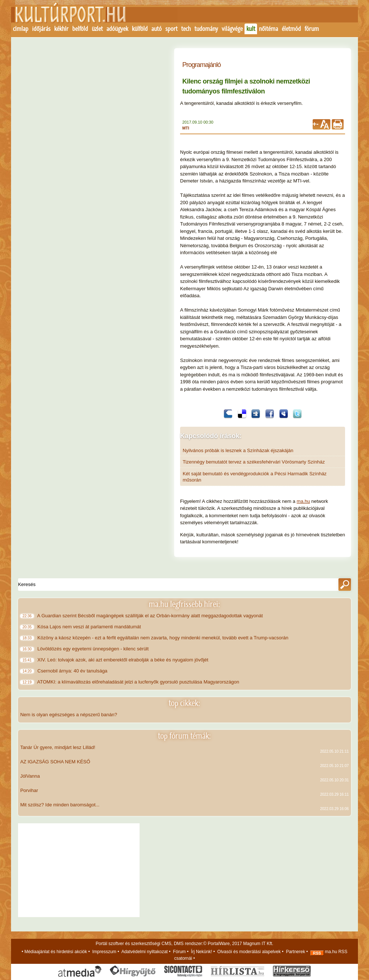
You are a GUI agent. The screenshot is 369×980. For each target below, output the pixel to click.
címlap (21, 29)
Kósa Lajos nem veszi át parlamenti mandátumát (90, 627)
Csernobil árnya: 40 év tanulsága (73, 671)
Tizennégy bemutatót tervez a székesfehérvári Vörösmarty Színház (254, 462)
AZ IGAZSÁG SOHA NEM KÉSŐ (55, 762)
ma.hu (303, 501)
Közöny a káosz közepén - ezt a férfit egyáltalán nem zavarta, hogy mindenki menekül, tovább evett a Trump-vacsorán (164, 638)
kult (251, 29)
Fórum (180, 952)
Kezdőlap (66, 17)
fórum (312, 29)
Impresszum (104, 952)
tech (186, 29)
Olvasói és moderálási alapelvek (249, 952)
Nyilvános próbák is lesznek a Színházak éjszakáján (238, 450)
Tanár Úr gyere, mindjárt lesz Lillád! (58, 747)
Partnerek (295, 952)
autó (157, 29)
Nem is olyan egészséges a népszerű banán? (69, 715)
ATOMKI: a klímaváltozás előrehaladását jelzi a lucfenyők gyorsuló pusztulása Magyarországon (139, 682)
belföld (80, 29)
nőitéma (268, 29)
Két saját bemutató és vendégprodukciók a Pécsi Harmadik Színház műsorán (255, 477)
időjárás (41, 29)
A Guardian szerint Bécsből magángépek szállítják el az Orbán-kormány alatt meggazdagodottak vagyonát (151, 616)
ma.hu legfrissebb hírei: (184, 604)
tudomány (206, 29)
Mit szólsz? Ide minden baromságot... (60, 805)
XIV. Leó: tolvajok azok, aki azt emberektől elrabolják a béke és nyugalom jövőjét (124, 660)
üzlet (97, 29)
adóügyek (117, 29)
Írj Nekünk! (202, 952)
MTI (186, 128)
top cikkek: (184, 703)
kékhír (61, 29)
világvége (232, 29)
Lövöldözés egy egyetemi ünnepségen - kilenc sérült (94, 649)
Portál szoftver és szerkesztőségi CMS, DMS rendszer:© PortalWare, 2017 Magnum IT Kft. (184, 944)
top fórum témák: (184, 736)
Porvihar (29, 790)
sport (171, 29)
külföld (140, 29)
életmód (291, 29)
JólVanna (30, 776)
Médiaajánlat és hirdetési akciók (56, 952)
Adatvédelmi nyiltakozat (144, 952)
